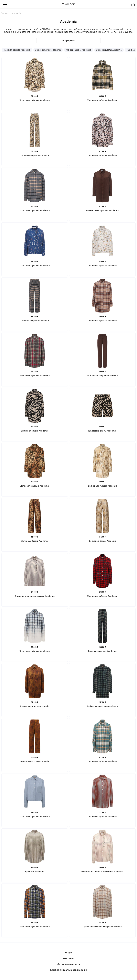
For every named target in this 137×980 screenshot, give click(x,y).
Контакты (68, 958)
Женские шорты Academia (109, 50)
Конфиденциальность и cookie (68, 970)
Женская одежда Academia (17, 50)
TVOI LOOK (69, 4)
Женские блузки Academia (48, 50)
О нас (68, 953)
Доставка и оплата (68, 964)
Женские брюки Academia (79, 50)
